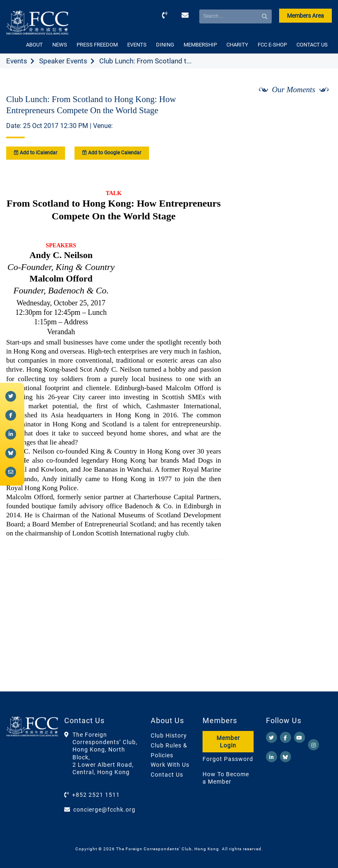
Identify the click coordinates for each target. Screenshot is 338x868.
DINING (165, 45)
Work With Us (170, 765)
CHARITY (237, 45)
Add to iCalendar (36, 153)
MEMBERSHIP (200, 45)
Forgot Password (228, 759)
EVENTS (137, 45)
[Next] (317, 112)
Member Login (228, 742)
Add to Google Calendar (112, 153)
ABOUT (34, 45)
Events (17, 61)
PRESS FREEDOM (97, 45)
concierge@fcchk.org (104, 810)
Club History (169, 735)
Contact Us (167, 775)
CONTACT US (312, 45)
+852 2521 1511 (96, 795)
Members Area (305, 16)
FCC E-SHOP (272, 45)
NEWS (60, 45)
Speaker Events (63, 61)
